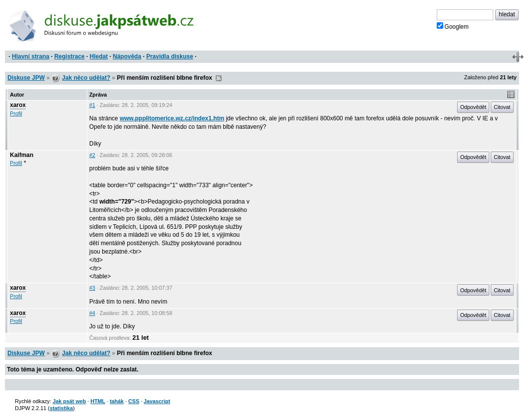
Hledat (99, 56)
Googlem (453, 26)
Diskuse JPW (26, 78)
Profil (16, 113)
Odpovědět (473, 107)
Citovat (502, 107)
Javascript (157, 401)
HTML (98, 401)
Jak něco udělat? (86, 78)
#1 (92, 105)
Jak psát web (69, 401)
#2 (92, 155)
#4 (92, 313)
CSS (134, 401)
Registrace (69, 56)
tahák (116, 401)
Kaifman (22, 155)
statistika (61, 408)
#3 (92, 288)
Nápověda (127, 56)
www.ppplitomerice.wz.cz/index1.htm (172, 118)
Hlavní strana (30, 56)
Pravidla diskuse (170, 56)
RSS (219, 78)
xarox (18, 105)
